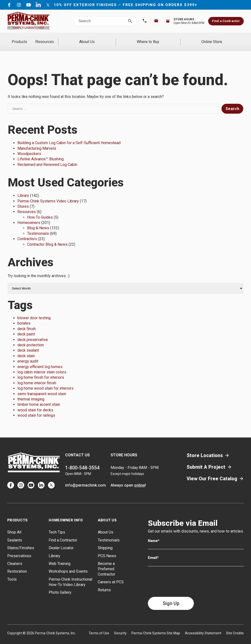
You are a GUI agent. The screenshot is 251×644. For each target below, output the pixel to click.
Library (23, 189)
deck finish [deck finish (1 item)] (27, 322)
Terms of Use (99, 627)
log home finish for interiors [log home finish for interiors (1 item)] (41, 371)
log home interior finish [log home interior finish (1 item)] (37, 376)
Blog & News (38, 222)
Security (120, 627)
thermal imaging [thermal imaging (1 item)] (31, 393)
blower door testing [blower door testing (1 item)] (34, 312)
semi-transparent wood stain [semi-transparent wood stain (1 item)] (42, 387)
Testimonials (38, 227)
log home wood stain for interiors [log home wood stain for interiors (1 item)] (46, 382)
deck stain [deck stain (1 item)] (26, 349)
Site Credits (235, 627)
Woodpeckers (29, 147)
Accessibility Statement (203, 627)
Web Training (60, 557)
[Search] (130, 21)
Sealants (15, 534)
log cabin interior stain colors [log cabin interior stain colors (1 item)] (42, 366)
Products (30, 39)
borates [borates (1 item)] (24, 317)
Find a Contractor (226, 21)
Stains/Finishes (21, 542)
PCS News (107, 549)
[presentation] (185, 575)
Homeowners (29, 216)
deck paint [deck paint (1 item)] (26, 328)
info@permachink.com (85, 479)
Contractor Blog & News (47, 238)
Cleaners (15, 557)
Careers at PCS (111, 576)
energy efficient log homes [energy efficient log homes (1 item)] (40, 360)
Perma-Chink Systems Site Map (156, 627)
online (140, 479)
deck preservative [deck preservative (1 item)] (33, 333)
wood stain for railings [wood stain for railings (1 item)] (36, 409)
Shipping (105, 542)
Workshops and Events (68, 565)
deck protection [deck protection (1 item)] (31, 339)
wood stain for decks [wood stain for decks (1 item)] (35, 403)
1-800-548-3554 (82, 461)
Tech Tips (57, 526)
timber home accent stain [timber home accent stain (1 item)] (39, 398)
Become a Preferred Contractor (106, 563)
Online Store (219, 39)
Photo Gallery (60, 586)
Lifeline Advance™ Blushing (41, 153)
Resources (75, 39)
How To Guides (40, 211)
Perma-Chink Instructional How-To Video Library (70, 575)
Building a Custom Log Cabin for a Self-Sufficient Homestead (69, 137)
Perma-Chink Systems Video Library (48, 195)
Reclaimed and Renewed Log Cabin (47, 158)
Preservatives (19, 549)
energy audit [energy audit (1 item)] (28, 355)
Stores (23, 200)
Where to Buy (168, 39)
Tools (12, 573)
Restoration (17, 565)
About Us (121, 39)
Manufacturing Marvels (37, 142)
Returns (104, 583)
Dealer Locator (61, 542)
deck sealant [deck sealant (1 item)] (28, 344)
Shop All (14, 526)
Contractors (27, 233)
